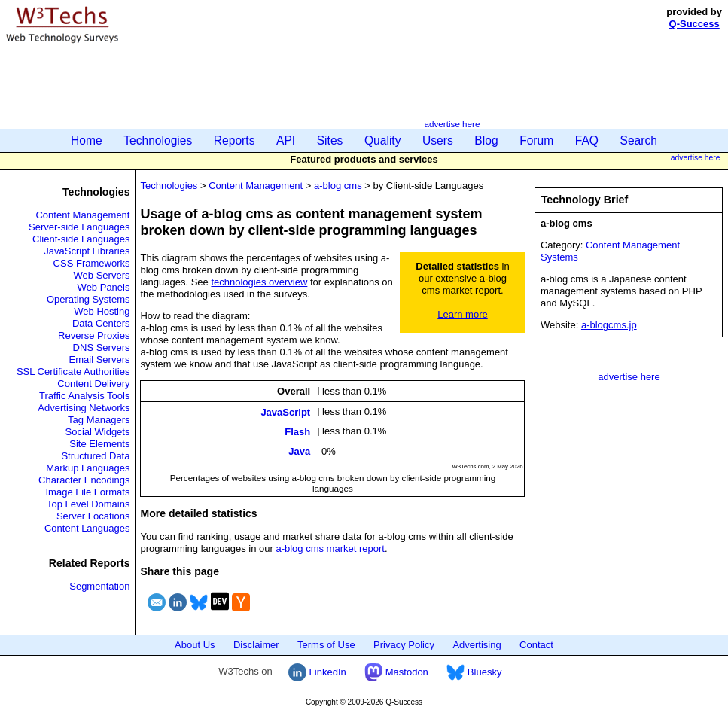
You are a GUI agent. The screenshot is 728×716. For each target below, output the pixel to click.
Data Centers (101, 323)
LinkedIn (317, 672)
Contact (536, 645)
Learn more (462, 314)
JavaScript (285, 411)
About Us (195, 645)
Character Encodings (84, 480)
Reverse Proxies (94, 335)
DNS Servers (102, 347)
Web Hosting (102, 311)
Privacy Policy (404, 645)
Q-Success (694, 24)
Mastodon (396, 672)
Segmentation (99, 586)
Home (87, 140)
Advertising (477, 645)
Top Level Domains (88, 504)
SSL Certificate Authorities (73, 372)
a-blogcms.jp (609, 325)
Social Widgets (97, 432)
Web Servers (102, 275)
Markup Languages (88, 468)
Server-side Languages (79, 227)
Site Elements (99, 444)
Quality (383, 140)
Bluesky (474, 672)
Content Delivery (93, 384)
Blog (486, 140)
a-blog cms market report (330, 548)
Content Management (82, 215)
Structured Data (95, 456)
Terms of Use (326, 645)
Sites (330, 140)
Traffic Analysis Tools (84, 396)
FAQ (587, 140)
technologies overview (259, 282)
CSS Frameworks (92, 263)
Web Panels (104, 287)
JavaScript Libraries (87, 251)
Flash (297, 432)
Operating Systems (88, 299)
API (286, 140)
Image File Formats (87, 492)
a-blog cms (338, 186)
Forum (536, 140)
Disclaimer (256, 645)
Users (438, 140)
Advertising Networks (84, 408)
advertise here (452, 124)
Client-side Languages (81, 239)
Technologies (158, 140)
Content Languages (87, 528)
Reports (235, 140)
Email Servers (100, 360)
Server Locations (93, 516)
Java (299, 451)
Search (639, 140)
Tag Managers (99, 420)
